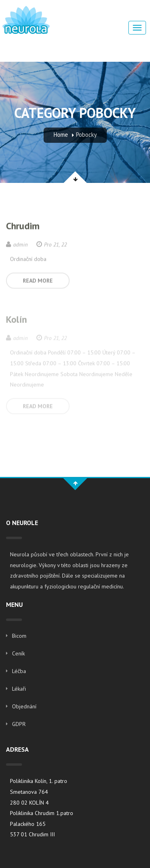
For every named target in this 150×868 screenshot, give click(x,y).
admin (17, 245)
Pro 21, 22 (52, 245)
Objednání (24, 706)
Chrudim (23, 226)
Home (61, 135)
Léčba (19, 671)
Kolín (16, 320)
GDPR (19, 724)
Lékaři (19, 689)
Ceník (18, 653)
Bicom (19, 636)
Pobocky (86, 135)
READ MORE (38, 281)
